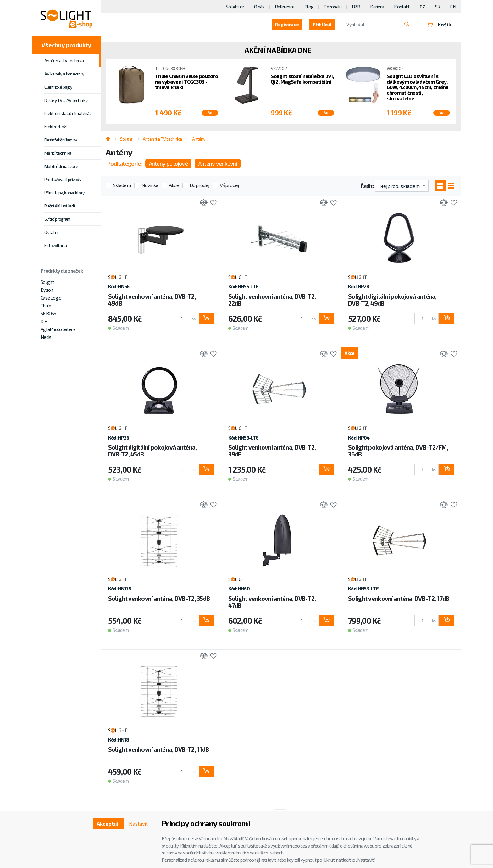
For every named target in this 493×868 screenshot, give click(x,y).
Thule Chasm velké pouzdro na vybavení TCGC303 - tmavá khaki (186, 82)
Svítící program (57, 219)
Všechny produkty (66, 45)
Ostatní (51, 232)
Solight (47, 282)
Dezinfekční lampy (61, 140)
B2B (356, 7)
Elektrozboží (55, 127)
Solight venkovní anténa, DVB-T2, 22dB (272, 300)
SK (438, 7)
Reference (285, 7)
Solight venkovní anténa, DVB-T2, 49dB (152, 300)
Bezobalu (332, 7)
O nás (259, 7)
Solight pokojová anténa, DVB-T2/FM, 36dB (398, 451)
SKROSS (48, 313)
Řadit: (367, 186)
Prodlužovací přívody (63, 179)
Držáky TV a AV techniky (66, 100)
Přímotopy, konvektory (64, 193)
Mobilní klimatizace (61, 166)
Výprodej (229, 185)
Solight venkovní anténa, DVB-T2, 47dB (272, 602)
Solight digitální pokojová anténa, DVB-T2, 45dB (152, 451)
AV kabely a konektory (64, 74)
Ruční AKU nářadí (59, 206)
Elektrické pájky (58, 87)
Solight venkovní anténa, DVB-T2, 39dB (272, 451)
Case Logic (51, 298)
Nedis (46, 337)
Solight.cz (235, 7)
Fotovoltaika (56, 245)
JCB (44, 321)
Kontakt (402, 7)
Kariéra (377, 7)
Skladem (122, 185)
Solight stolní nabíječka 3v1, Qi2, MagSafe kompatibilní (302, 79)
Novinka (150, 185)
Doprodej (199, 185)
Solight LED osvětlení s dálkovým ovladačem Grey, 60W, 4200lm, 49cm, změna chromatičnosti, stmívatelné (418, 87)
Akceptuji (108, 824)
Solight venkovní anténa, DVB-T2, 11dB (158, 749)
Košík (439, 24)
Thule (46, 306)
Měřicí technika (58, 153)
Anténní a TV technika (64, 61)
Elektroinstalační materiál (67, 113)
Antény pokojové (168, 163)
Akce (174, 185)
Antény (199, 139)
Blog (309, 7)
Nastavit (138, 824)
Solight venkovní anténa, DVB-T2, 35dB (159, 598)
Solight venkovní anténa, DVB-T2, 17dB (399, 598)
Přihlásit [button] (322, 24)
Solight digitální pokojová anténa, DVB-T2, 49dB (392, 300)
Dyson (47, 290)
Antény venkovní (218, 163)
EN (453, 7)
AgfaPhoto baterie (58, 329)
